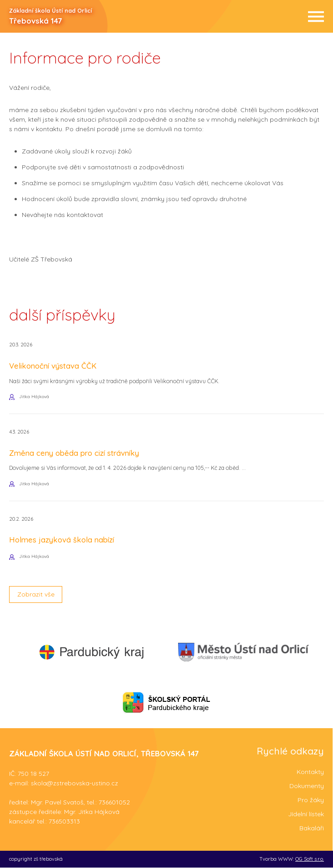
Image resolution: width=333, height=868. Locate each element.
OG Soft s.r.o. (310, 859)
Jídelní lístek (306, 814)
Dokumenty (307, 786)
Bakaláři (312, 829)
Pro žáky (311, 800)
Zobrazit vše (36, 595)
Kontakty (310, 772)
